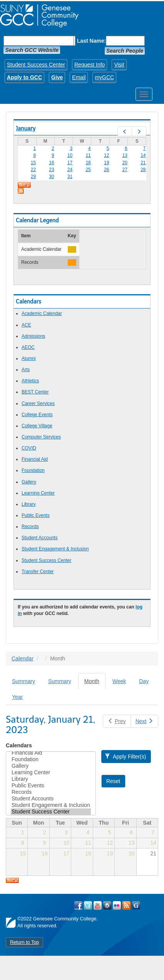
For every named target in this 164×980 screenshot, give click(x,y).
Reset (113, 781)
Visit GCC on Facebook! (78, 905)
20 (125, 163)
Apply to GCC (24, 77)
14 (143, 155)
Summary (23, 681)
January (26, 128)
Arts (26, 370)
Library (29, 504)
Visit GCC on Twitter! (88, 905)
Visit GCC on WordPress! (107, 905)
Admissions (33, 336)
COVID (29, 448)
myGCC (104, 77)
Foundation (33, 470)
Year (17, 697)
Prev (117, 721)
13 (125, 155)
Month (95, 683)
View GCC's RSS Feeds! (126, 905)
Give (57, 77)
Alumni (29, 358)
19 (106, 163)
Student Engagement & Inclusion (55, 549)
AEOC (28, 347)
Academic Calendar (42, 313)
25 (88, 170)
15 (33, 163)
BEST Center (35, 392)
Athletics (30, 381)
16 (51, 163)
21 (143, 163)
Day (144, 681)
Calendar (23, 658)
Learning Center (38, 493)
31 (70, 177)
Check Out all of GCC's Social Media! (136, 905)
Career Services (38, 403)
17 (70, 163)
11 (88, 155)
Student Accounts (39, 538)
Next (144, 721)
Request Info (90, 65)
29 (33, 177)
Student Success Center (36, 65)
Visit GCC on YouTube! (98, 905)
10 (70, 155)
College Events (37, 415)
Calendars (19, 745)
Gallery (29, 482)
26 (106, 170)
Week (119, 681)
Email (79, 77)
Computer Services (41, 437)
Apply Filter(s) (125, 757)
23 (51, 170)
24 (70, 170)
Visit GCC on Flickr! (117, 905)
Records (30, 527)
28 (143, 170)
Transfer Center (38, 572)
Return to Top (24, 942)
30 (51, 177)
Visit (119, 65)
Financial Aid (35, 459)
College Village (37, 426)
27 (125, 170)
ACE (26, 325)
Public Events (36, 515)
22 (33, 170)
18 (88, 163)
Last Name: (91, 41)
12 (106, 155)
